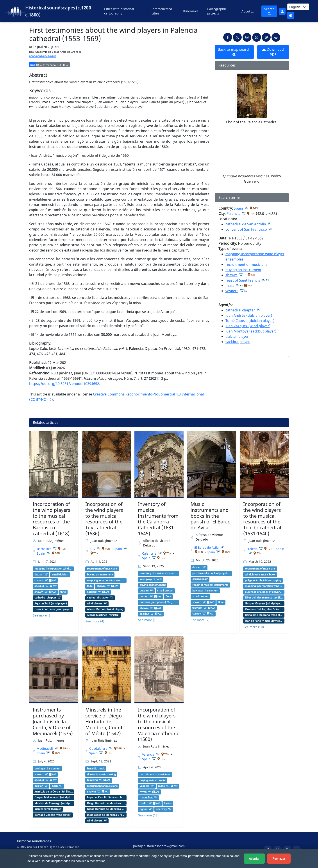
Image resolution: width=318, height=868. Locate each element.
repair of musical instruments (210, 585)
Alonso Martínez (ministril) (103, 615)
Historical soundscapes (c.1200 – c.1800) (60, 11)
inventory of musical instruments (159, 573)
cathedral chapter (240, 310)
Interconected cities (162, 11)
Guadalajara (99, 748)
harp (55, 786)
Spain (238, 208)
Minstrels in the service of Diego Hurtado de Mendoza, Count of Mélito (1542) (104, 722)
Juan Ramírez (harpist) (48, 809)
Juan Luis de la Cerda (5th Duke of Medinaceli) (53, 792)
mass (230, 286)
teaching (92, 780)
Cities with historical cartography (119, 11)
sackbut (39, 586)
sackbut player (238, 342)
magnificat (146, 798)
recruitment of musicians (246, 264)
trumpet (197, 608)
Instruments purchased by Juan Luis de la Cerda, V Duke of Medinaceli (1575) (53, 722)
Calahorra (150, 553)
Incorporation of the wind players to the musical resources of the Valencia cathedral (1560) (159, 724)
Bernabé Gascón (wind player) (53, 815)
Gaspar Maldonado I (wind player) (53, 797)
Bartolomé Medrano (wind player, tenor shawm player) (264, 615)
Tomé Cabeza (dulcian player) (250, 321)
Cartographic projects (217, 11)
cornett (39, 580)
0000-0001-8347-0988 (43, 56)
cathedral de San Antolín (246, 224)
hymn (143, 792)
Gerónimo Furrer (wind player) (53, 609)
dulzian (39, 575)
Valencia (149, 754)
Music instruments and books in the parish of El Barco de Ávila (211, 516)
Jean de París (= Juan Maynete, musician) (264, 621)
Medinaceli (45, 748)
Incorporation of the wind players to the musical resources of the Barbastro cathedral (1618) (52, 519)
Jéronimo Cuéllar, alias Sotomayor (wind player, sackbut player (264, 609)
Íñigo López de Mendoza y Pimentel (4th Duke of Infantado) (106, 815)
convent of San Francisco (246, 229)
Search (269, 11)
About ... (248, 11)
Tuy (93, 549)
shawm (231, 275)
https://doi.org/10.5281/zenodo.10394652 (64, 384)
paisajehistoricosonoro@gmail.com (159, 846)
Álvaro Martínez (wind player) (105, 609)
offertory (161, 809)
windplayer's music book (260, 575)
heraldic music (96, 769)
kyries (168, 803)
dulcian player (237, 336)
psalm (143, 803)
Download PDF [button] (273, 52)
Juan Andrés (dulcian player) (249, 315)
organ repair (200, 579)
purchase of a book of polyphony (211, 573)
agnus (143, 809)
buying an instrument (243, 270)
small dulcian (60, 575)
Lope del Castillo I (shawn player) (106, 797)
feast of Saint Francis (243, 280)
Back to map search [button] (234, 52)
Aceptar (254, 859)
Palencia (233, 214)
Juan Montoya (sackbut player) (251, 331)
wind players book (151, 579)
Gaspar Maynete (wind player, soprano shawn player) (264, 604)
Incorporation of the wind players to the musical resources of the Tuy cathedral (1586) (104, 519)
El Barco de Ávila (207, 547)
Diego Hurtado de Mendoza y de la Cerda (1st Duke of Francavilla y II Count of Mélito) (106, 803)
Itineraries (191, 11)
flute (63, 592)
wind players (95, 604)
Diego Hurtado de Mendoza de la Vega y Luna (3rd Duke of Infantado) (106, 809)
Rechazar (279, 859)
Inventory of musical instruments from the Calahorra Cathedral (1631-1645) (158, 519)
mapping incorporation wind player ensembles (53, 569)
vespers (232, 291)
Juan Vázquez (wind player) (248, 326)
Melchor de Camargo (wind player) (53, 803)
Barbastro (45, 549)
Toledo (253, 549)
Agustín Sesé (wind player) (51, 604)
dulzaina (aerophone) (153, 602)
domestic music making (101, 774)
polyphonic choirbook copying (263, 580)
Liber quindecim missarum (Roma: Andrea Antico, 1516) (264, 598)
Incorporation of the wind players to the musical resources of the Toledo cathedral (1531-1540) (262, 519)
